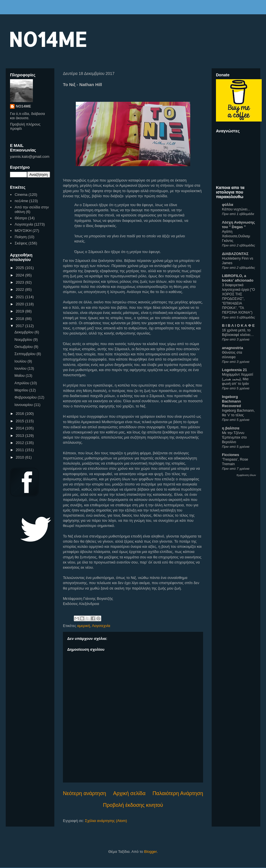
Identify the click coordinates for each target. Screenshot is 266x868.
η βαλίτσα (231, 428)
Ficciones (231, 455)
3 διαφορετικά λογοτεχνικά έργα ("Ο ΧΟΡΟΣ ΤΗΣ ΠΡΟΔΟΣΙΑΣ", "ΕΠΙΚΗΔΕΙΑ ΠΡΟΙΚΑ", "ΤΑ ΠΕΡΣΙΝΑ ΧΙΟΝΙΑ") (238, 299)
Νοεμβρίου (24, 340)
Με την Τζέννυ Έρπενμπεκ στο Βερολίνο (234, 437)
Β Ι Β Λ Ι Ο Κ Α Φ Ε (238, 325)
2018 (20, 319)
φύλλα (228, 205)
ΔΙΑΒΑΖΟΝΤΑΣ (235, 254)
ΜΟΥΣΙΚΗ (23, 231)
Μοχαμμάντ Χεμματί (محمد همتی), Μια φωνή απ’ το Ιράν (238, 379)
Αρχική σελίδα (129, 793)
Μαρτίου (22, 390)
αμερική (84, 626)
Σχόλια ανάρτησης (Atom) (106, 821)
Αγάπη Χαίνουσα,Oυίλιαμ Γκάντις (236, 236)
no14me (21, 201)
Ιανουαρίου (24, 405)
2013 (20, 436)
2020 (20, 304)
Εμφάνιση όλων (246, 475)
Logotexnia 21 (234, 370)
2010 (20, 457)
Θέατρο (21, 218)
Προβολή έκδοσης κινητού (133, 805)
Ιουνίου (21, 368)
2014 (20, 428)
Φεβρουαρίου (26, 397)
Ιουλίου (21, 361)
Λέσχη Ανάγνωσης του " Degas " (238, 225)
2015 (20, 421)
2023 (20, 282)
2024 (20, 275)
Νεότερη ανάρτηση (85, 793)
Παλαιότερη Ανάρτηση (178, 793)
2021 (20, 297)
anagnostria (233, 348)
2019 (20, 311)
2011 (20, 450)
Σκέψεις (21, 243)
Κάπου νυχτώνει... (236, 209)
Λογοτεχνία (101, 626)
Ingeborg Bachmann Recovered (231, 401)
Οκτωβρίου (24, 347)
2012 (20, 443)
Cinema (21, 195)
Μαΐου (20, 376)
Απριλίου (22, 383)
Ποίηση (21, 237)
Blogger (150, 852)
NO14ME (48, 39)
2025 (20, 268)
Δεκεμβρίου (25, 332)
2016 (20, 414)
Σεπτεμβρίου (26, 354)
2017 (20, 326)
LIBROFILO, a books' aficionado (238, 278)
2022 (20, 289)
